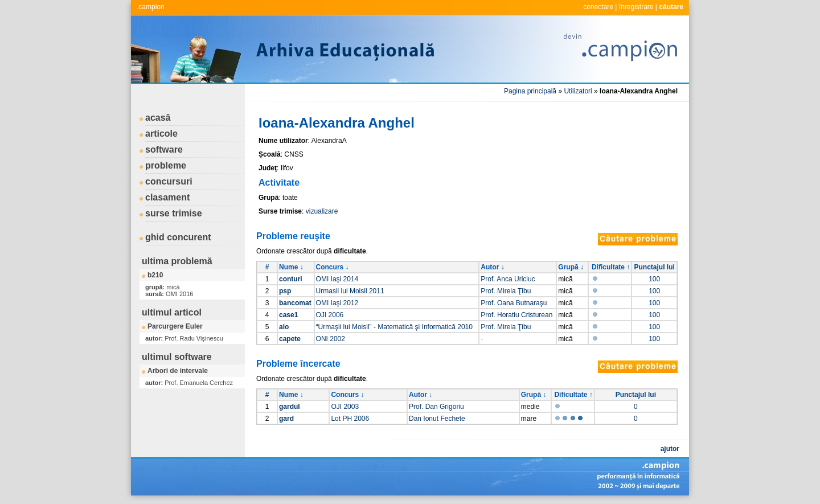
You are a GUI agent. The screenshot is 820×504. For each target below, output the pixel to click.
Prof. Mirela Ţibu (506, 291)
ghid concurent (178, 237)
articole (161, 134)
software (164, 149)
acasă (158, 118)
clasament (167, 197)
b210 (155, 275)
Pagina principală (530, 91)
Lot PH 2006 (350, 419)
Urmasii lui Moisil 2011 (350, 291)
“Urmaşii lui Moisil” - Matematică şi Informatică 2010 (394, 327)
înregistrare (636, 7)
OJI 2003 (345, 407)
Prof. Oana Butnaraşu (514, 303)
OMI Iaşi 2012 (337, 303)
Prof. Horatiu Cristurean (516, 315)
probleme (166, 165)
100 (654, 279)
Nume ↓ (291, 267)
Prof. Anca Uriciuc (508, 279)
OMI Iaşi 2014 (337, 279)
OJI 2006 (330, 315)
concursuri (169, 181)
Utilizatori (578, 91)
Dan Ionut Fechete (437, 419)
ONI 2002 (331, 339)
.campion (151, 7)
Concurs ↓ (333, 267)
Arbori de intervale (178, 371)
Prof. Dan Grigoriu (436, 407)
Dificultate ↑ (611, 267)
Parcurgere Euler (175, 326)
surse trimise (174, 213)
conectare (598, 7)
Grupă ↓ (571, 267)
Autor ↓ (492, 267)
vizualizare (322, 211)
